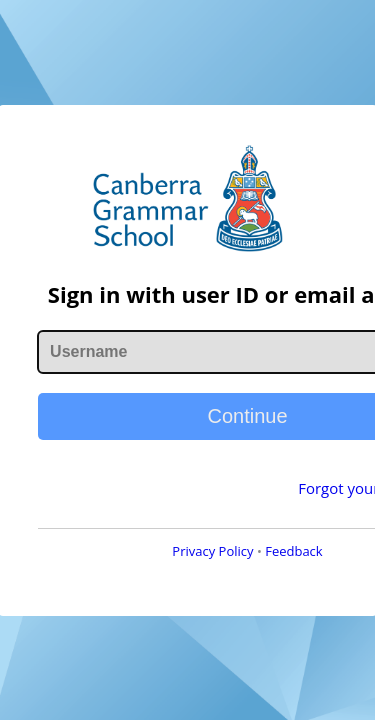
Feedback (234, 578)
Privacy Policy (152, 578)
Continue (187, 443)
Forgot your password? (257, 515)
